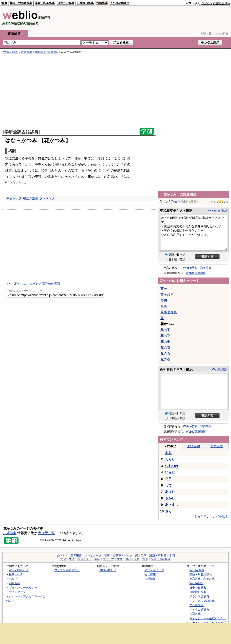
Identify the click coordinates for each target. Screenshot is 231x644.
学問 (172, 555)
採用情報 (150, 579)
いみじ (170, 472)
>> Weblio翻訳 (218, 211)
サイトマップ (17, 592)
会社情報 (150, 574)
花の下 (165, 330)
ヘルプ (13, 579)
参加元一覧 (46, 533)
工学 (144, 555)
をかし (170, 498)
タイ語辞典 (196, 605)
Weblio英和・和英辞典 (197, 268)
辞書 (4, 3)
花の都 (165, 359)
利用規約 (15, 583)
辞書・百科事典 (161, 559)
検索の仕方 (16, 574)
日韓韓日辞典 (85, 3)
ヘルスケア (84, 559)
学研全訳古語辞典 (47, 52)
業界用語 (76, 555)
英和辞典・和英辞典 (202, 579)
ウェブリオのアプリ (67, 570)
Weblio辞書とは (19, 570)
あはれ (170, 492)
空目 (168, 479)
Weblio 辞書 (11, 52)
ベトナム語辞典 (199, 610)
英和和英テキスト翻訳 (176, 211)
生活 (72, 559)
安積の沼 (171, 201)
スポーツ (108, 559)
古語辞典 (102, 3)
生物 (120, 559)
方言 (145, 559)
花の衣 (165, 347)
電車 (107, 555)
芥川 (164, 300)
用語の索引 (30, 198)
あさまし (172, 505)
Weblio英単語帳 (196, 273)
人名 (137, 559)
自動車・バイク (123, 555)
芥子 (164, 289)
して (168, 485)
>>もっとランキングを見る (209, 517)
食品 (128, 559)
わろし (170, 459)
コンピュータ (93, 555)
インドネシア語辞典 (202, 601)
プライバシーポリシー (23, 588)
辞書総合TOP (222, 3)
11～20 (194, 446)
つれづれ (172, 466)
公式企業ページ (154, 570)
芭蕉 (164, 306)
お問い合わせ (108, 570)
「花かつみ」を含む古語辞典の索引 (36, 284)
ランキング (47, 198)
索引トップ (14, 198)
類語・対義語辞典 (21, 3)
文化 (63, 559)
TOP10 (170, 446)
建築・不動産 (158, 555)
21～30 (217, 446)
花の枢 (165, 342)
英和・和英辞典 (45, 3)
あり (168, 453)
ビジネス (62, 555)
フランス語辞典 (199, 596)
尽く (168, 511)
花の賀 (165, 353)
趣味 (97, 559)
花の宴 (165, 336)
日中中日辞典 (66, 3)
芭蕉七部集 (169, 312)
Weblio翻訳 (196, 583)
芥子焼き (167, 294)
